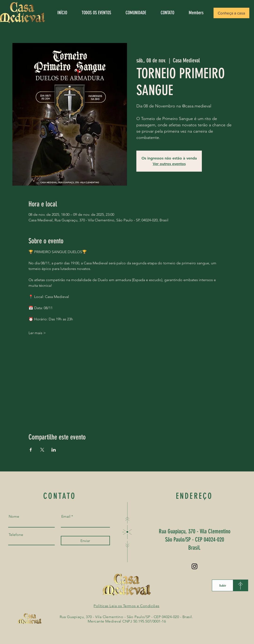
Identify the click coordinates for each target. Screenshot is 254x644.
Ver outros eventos (169, 164)
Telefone (16, 535)
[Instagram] (194, 566)
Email (66, 517)
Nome (14, 517)
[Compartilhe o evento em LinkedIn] (54, 450)
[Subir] (223, 585)
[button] (231, 13)
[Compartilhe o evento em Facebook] (31, 450)
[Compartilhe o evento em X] (42, 450)
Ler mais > (37, 333)
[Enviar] (85, 541)
